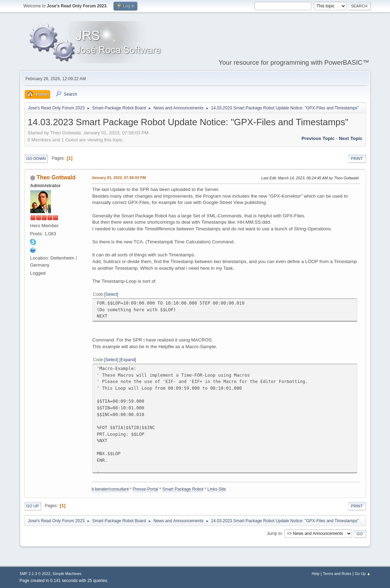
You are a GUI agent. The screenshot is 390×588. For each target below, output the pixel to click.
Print (357, 159)
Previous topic (318, 138)
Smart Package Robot (183, 489)
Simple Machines (67, 574)
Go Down (36, 159)
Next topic (350, 138)
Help (316, 574)
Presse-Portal (146, 489)
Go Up (33, 506)
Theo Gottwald (56, 177)
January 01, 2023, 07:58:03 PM (119, 178)
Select (111, 294)
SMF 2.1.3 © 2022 (35, 574)
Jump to (275, 533)
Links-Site (217, 489)
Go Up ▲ (363, 574)
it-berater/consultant (110, 489)
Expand (128, 360)
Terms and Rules (337, 574)
